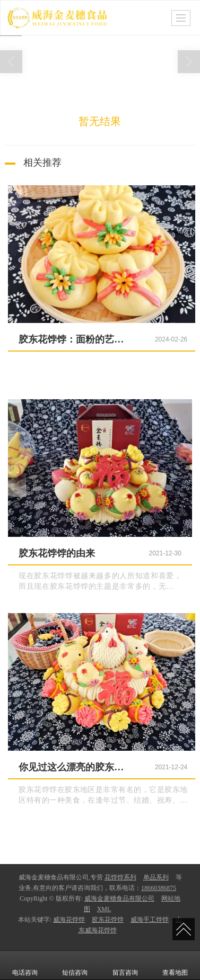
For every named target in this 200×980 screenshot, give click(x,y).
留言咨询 (125, 965)
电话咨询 (25, 965)
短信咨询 (75, 965)
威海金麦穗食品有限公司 (119, 898)
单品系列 (156, 877)
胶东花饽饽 (108, 920)
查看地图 (175, 965)
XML (104, 909)
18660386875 (159, 888)
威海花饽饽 (69, 920)
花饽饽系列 (120, 877)
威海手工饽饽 (150, 920)
